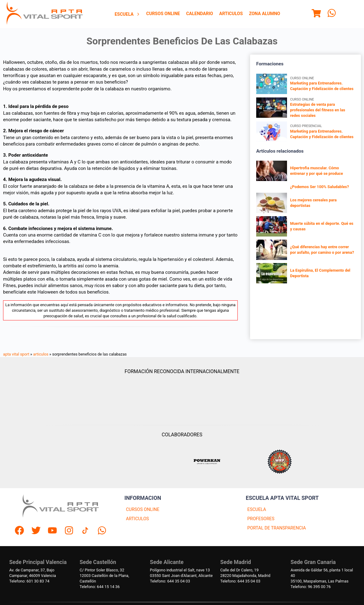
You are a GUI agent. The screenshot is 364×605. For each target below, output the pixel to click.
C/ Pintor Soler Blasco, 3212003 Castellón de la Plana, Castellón (104, 576)
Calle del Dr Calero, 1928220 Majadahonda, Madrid (245, 573)
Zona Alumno (264, 14)
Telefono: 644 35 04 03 (170, 581)
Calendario (199, 14)
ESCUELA (257, 510)
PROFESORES (261, 519)
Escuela (127, 14)
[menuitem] (127, 14)
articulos (41, 354)
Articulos (231, 14)
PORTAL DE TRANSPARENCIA (277, 528)
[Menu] (316, 14)
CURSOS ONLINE (143, 510)
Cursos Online (163, 14)
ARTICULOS (138, 519)
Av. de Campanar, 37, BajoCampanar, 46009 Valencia (33, 573)
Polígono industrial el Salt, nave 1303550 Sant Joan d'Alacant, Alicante (181, 573)
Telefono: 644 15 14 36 (99, 587)
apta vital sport (16, 354)
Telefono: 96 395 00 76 (311, 587)
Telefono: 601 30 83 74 (29, 581)
